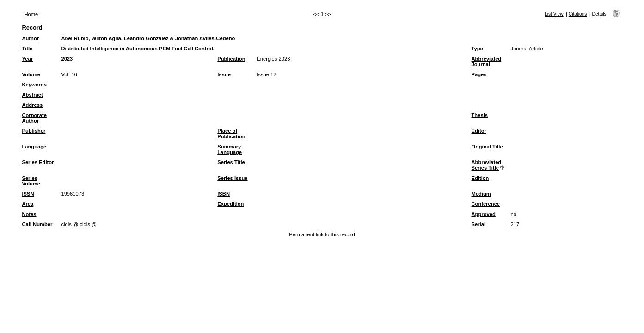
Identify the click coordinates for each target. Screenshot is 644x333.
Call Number (37, 224)
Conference (486, 204)
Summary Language (230, 149)
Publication (231, 59)
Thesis (480, 115)
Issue (224, 74)
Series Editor (38, 162)
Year (27, 59)
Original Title (487, 147)
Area (28, 204)
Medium (481, 194)
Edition (480, 178)
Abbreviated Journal (487, 62)
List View (554, 14)
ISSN (28, 194)
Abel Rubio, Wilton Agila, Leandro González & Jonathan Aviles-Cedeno (148, 38)
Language (34, 147)
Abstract (32, 95)
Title (27, 49)
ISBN (224, 194)
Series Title (231, 162)
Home (31, 14)
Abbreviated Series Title (487, 165)
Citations (578, 14)
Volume (31, 74)
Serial (478, 224)
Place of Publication (231, 134)
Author (30, 38)
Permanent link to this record (322, 234)
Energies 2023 (273, 59)
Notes (29, 214)
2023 (67, 59)
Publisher (34, 131)
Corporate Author (34, 118)
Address (32, 105)
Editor (479, 131)
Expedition (230, 204)
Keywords (34, 85)
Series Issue (232, 178)
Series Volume (31, 181)
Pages (479, 74)
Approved (484, 214)
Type (477, 49)
